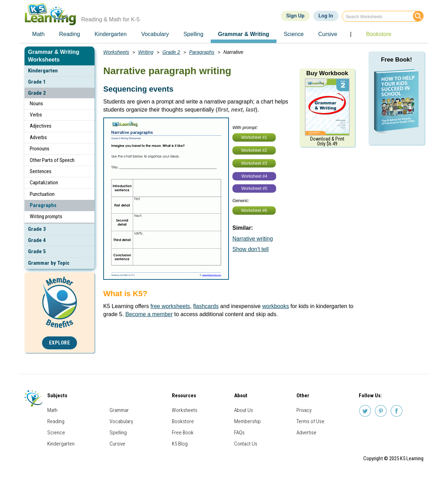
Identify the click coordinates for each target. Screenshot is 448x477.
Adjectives (41, 126)
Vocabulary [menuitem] (155, 34)
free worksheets (170, 306)
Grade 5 (37, 251)
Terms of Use (310, 421)
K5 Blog (180, 444)
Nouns (36, 104)
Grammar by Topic (49, 263)
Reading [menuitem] (70, 34)
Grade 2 (37, 93)
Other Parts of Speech (52, 160)
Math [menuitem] (38, 34)
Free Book (183, 433)
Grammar (119, 410)
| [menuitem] (351, 34)
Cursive (117, 444)
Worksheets (116, 52)
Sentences (41, 171)
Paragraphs (43, 205)
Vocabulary (121, 421)
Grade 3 (37, 229)
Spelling (118, 433)
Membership (247, 421)
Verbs (36, 115)
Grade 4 (37, 240)
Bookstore (183, 421)
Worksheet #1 (254, 137)
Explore (60, 343)
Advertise (306, 433)
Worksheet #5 (254, 188)
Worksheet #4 (254, 176)
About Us (244, 410)
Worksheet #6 (254, 211)
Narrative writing (253, 239)
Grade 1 (37, 82)
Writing (146, 52)
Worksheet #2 (254, 150)
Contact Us (246, 444)
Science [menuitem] (294, 34)
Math (52, 410)
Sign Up (295, 16)
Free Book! (396, 60)
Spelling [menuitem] (193, 34)
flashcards (206, 306)
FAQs (239, 433)
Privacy (304, 410)
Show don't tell (251, 249)
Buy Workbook (327, 73)
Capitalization (44, 183)
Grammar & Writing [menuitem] (244, 34)
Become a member (149, 314)
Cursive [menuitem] (328, 34)
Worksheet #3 (254, 163)
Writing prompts (46, 216)
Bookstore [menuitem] (379, 34)
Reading (56, 421)
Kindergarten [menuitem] (111, 34)
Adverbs (38, 137)
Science (56, 433)
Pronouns (40, 149)
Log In (326, 16)
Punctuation (42, 194)
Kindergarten (43, 71)
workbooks (275, 306)
